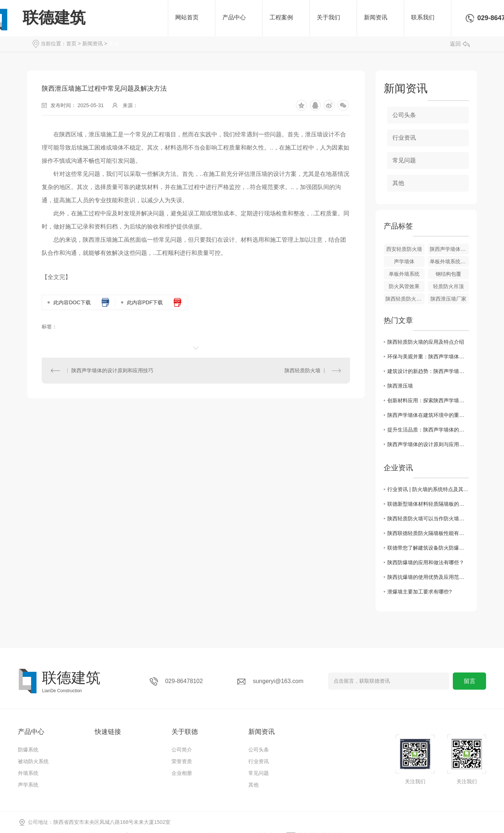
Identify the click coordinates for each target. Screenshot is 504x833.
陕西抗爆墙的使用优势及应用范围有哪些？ (428, 577)
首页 (71, 44)
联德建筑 (54, 18)
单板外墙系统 (404, 274)
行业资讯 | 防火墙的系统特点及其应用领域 (428, 489)
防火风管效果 (404, 286)
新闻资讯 (93, 44)
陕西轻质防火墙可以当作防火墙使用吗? (428, 519)
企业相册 (182, 773)
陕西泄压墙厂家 (448, 299)
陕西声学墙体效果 (449, 249)
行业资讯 (404, 138)
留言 (470, 681)
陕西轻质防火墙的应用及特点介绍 (426, 342)
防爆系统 (28, 750)
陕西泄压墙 (400, 386)
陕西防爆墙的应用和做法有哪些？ (426, 562)
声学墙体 (404, 261)
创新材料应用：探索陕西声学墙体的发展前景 (428, 400)
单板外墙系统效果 (449, 261)
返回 (460, 44)
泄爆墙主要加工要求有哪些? (420, 592)
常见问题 (404, 160)
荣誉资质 (182, 761)
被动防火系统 (33, 761)
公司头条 (404, 115)
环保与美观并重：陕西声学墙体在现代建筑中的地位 (428, 357)
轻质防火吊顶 (448, 286)
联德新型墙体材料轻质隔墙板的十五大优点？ (428, 504)
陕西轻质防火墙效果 (405, 299)
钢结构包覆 (448, 274)
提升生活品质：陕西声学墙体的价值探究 (428, 430)
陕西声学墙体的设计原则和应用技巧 (112, 370)
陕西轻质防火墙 (302, 370)
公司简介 (182, 750)
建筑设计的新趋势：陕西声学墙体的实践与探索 (428, 371)
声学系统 (28, 785)
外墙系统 (28, 773)
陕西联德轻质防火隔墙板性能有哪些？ (428, 533)
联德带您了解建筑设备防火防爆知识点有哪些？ (428, 548)
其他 (114, 44)
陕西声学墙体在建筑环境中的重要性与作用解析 (428, 415)
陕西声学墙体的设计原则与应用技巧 (428, 444)
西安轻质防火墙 (404, 249)
